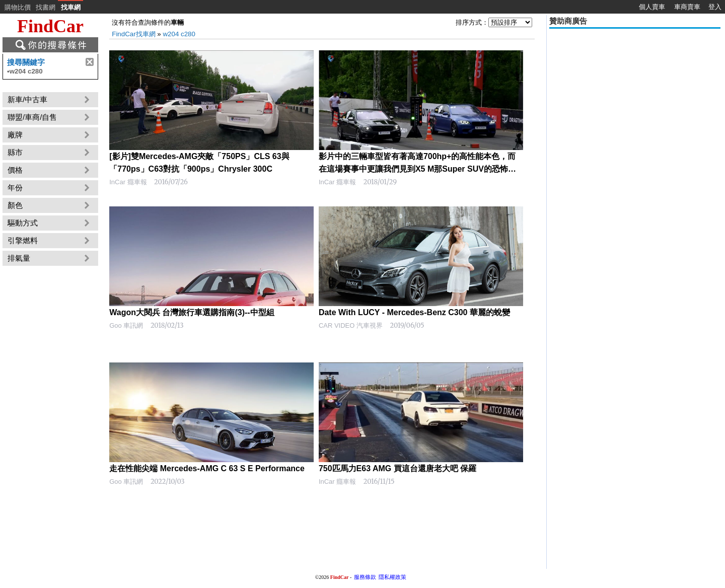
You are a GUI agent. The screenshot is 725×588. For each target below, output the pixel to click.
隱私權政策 (392, 577)
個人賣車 (652, 7)
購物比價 (18, 7)
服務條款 (365, 577)
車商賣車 (687, 7)
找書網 (46, 7)
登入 (715, 7)
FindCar (50, 26)
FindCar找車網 (133, 34)
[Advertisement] (635, 102)
